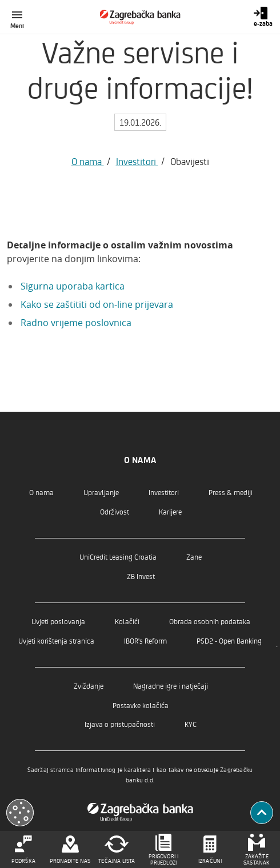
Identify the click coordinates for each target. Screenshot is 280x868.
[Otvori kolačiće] (20, 813)
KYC (191, 724)
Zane (194, 556)
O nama (88, 161)
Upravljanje (101, 492)
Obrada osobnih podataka (210, 621)
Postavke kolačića (141, 705)
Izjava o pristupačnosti (120, 724)
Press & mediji (231, 492)
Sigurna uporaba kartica (73, 286)
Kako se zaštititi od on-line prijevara (97, 304)
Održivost (115, 511)
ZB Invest (141, 576)
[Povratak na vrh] (262, 813)
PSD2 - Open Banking (229, 640)
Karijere (170, 511)
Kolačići (127, 621)
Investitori (137, 161)
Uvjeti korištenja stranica (56, 640)
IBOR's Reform (145, 640)
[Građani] (140, 17)
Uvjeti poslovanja (58, 621)
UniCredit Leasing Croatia (118, 556)
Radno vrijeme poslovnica (76, 323)
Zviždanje (89, 686)
